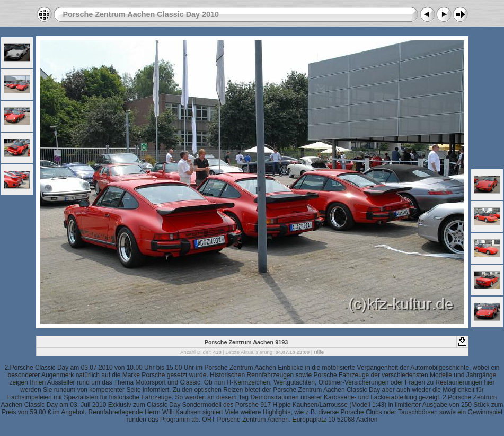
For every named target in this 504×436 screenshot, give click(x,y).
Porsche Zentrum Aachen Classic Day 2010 (141, 14)
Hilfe (319, 352)
